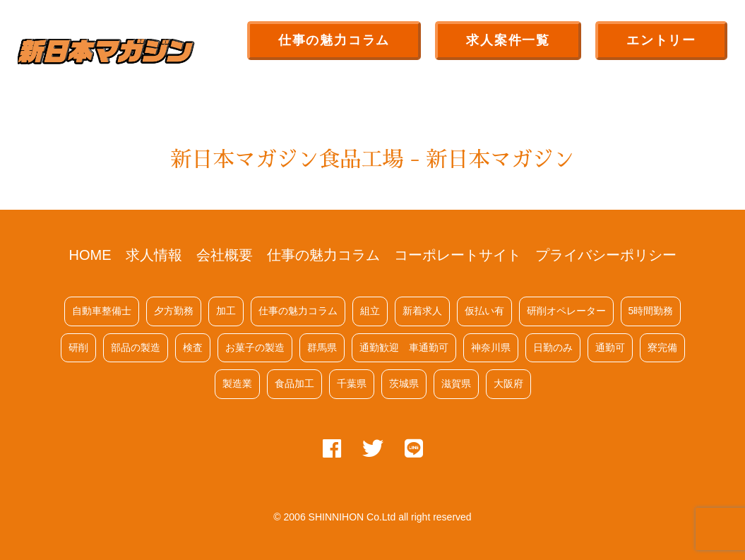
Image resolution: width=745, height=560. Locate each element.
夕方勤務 (174, 311)
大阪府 (508, 383)
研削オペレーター (566, 311)
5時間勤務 (651, 311)
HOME (90, 255)
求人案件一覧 (508, 40)
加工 (226, 311)
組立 (370, 311)
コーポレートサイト (458, 255)
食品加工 (294, 383)
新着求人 (422, 311)
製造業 (237, 383)
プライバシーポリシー (606, 255)
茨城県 (404, 383)
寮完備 (662, 347)
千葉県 (352, 383)
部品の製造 (136, 347)
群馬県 (322, 347)
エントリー (661, 40)
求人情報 (154, 255)
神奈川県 (491, 347)
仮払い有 (484, 311)
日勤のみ (553, 347)
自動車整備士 (102, 311)
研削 (78, 347)
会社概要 (225, 255)
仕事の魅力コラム (334, 40)
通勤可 (610, 347)
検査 (193, 347)
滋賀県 (456, 383)
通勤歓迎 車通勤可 (404, 347)
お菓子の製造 (255, 347)
